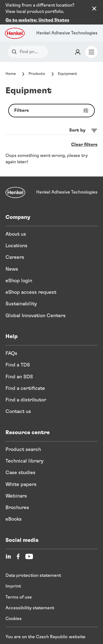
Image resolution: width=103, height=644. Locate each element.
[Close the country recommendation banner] (94, 9)
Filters (53, 105)
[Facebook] (18, 551)
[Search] (16, 47)
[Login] (78, 47)
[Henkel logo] (15, 28)
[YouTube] (29, 551)
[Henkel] (15, 187)
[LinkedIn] (8, 551)
